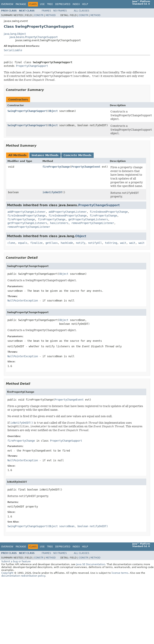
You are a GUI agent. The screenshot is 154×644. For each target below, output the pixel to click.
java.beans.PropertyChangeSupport (34, 37)
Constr (39, 15)
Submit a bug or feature (16, 561)
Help (85, 4)
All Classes (82, 11)
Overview (7, 4)
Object (53, 111)
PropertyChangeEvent (86, 167)
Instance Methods (45, 155)
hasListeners (59, 223)
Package (21, 4)
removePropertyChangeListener (93, 223)
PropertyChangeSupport (32, 66)
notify (81, 243)
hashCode (67, 243)
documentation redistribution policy (23, 576)
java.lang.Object (15, 34)
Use (42, 4)
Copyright (7, 573)
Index (76, 4)
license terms (120, 573)
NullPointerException (23, 301)
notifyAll (95, 243)
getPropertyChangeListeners (88, 219)
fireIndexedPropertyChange (109, 212)
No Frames (60, 11)
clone (11, 243)
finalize (36, 243)
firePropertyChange (56, 167)
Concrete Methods (77, 155)
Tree (50, 4)
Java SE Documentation (91, 564)
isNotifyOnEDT (52, 192)
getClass (52, 243)
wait (123, 243)
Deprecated (63, 4)
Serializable (13, 50)
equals (23, 243)
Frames (46, 11)
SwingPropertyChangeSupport (27, 111)
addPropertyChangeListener (26, 212)
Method (51, 15)
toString (111, 243)
